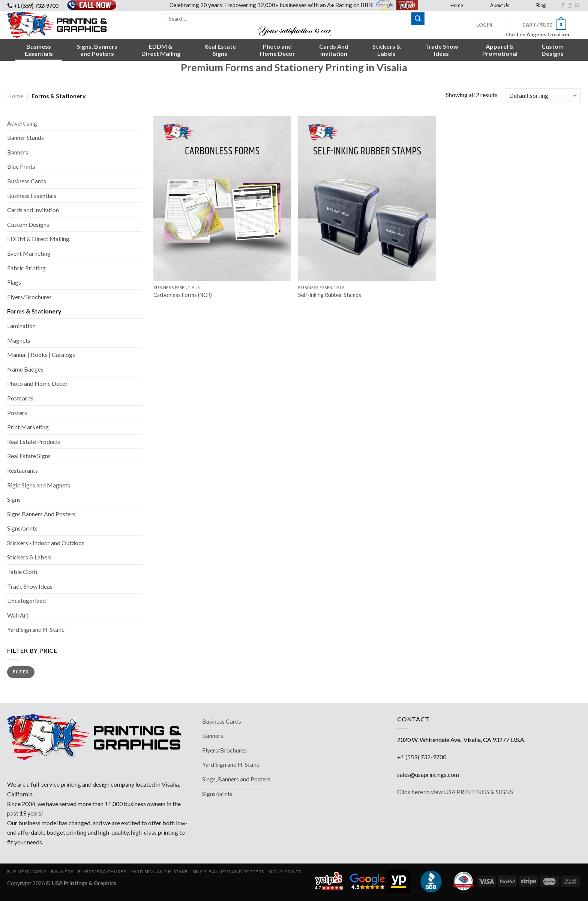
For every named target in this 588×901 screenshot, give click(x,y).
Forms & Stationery (34, 311)
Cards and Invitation (33, 210)
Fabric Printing (26, 268)
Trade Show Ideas (30, 586)
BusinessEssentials (39, 50)
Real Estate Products (34, 442)
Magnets (19, 340)
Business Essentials (32, 196)
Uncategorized (26, 600)
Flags (14, 282)
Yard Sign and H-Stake (36, 629)
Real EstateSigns (220, 50)
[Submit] (418, 19)
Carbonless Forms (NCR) (183, 295)
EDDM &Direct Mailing (161, 50)
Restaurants (22, 470)
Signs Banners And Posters (41, 514)
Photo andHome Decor (277, 50)
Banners (18, 152)
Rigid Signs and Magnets (39, 485)
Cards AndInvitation (334, 50)
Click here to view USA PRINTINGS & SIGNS (455, 792)
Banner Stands (25, 137)
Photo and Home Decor (37, 383)
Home (457, 5)
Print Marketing (28, 427)
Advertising (22, 123)
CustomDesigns (553, 50)
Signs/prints (22, 528)
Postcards (20, 398)
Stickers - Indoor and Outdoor (46, 543)
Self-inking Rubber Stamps (330, 295)
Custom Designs (28, 224)
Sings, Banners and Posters (236, 779)
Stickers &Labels (387, 50)
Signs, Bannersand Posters (97, 50)
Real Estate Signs (29, 456)
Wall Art (18, 615)
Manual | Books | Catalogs (41, 355)
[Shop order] (543, 96)
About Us (500, 5)
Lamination (21, 326)
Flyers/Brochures (29, 297)
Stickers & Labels (29, 557)
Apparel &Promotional (500, 50)
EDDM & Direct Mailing (38, 239)
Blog (541, 5)
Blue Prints (21, 166)
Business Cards (27, 181)
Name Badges (25, 369)
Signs (14, 499)
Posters (17, 413)
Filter (21, 672)
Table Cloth (22, 572)
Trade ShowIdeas (442, 50)
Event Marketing (29, 253)
